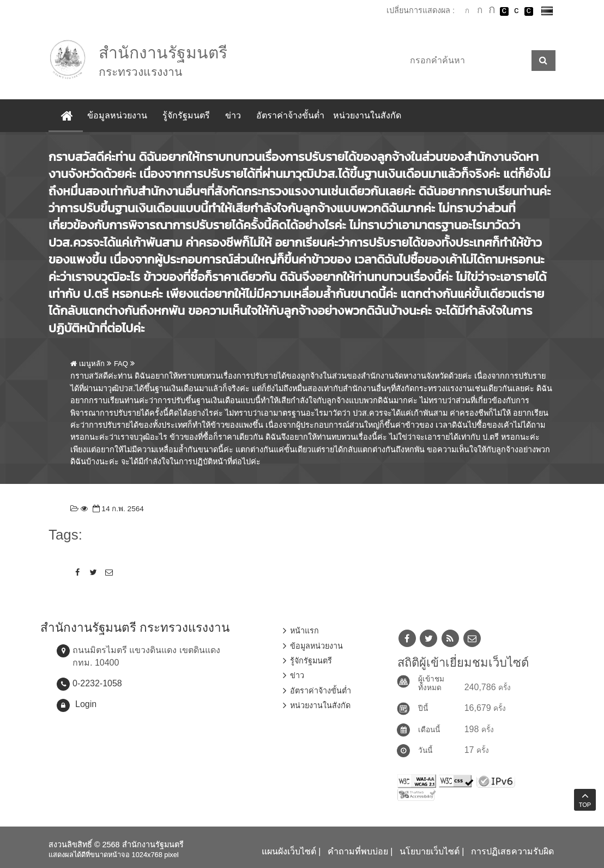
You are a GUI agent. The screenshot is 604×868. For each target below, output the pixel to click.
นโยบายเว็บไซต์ (430, 851)
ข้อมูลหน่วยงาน (117, 115)
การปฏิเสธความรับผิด (512, 851)
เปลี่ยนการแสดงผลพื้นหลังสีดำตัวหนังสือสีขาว (504, 11)
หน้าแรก (304, 631)
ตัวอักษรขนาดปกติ (467, 11)
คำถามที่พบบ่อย (358, 851)
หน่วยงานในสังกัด (367, 115)
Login (86, 704)
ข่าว (233, 115)
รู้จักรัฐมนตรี (186, 115)
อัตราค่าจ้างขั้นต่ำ (290, 115)
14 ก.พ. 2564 (117, 509)
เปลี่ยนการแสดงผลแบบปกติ (516, 11)
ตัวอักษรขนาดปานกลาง (480, 11)
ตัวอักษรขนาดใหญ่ (492, 11)
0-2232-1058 (97, 683)
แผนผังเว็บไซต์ (289, 851)
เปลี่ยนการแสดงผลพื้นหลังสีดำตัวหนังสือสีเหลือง (529, 11)
